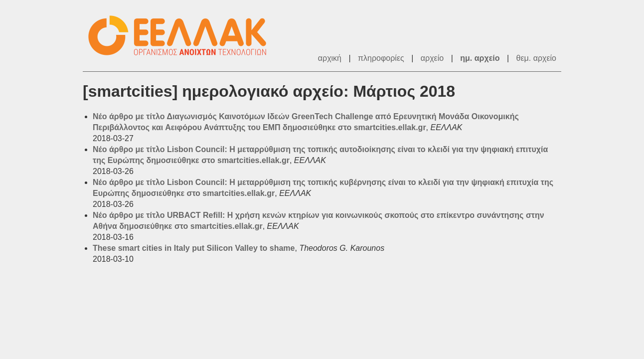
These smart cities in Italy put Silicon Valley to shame (194, 248)
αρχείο (432, 58)
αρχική (330, 58)
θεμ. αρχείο (536, 58)
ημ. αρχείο (480, 58)
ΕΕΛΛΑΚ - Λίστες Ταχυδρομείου (182, 36)
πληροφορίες (381, 58)
